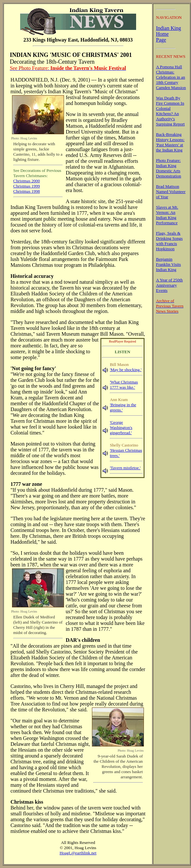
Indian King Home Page (168, 34)
